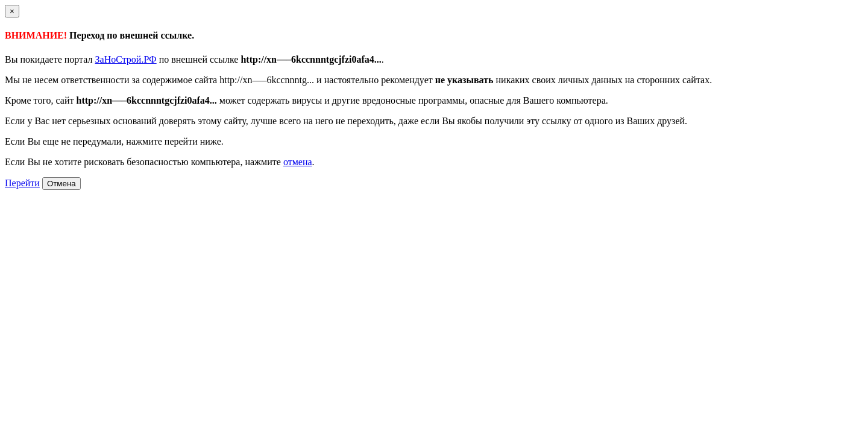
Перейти (22, 183)
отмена (298, 162)
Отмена (61, 184)
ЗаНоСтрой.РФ (126, 59)
